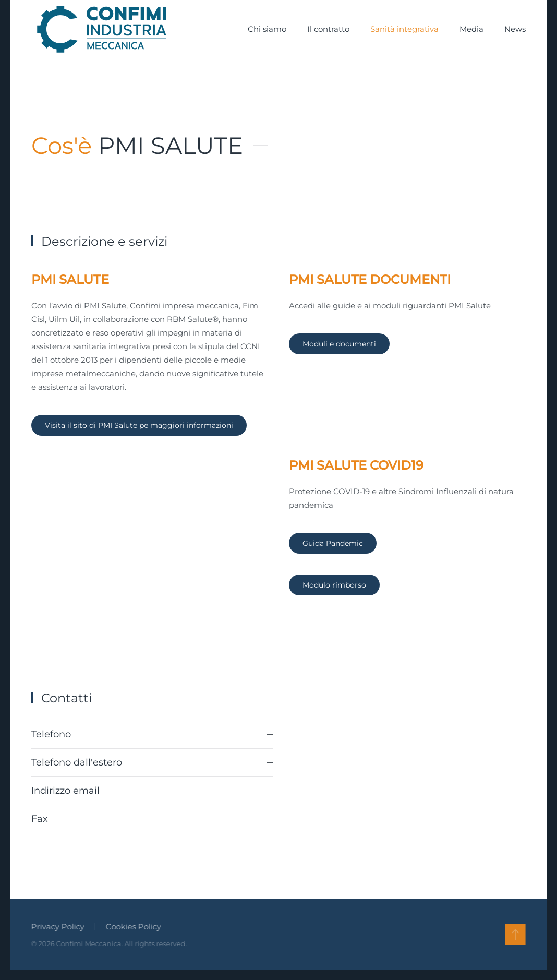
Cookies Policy (132, 927)
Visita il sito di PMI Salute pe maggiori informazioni (139, 425)
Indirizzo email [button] (152, 791)
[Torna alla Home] (102, 29)
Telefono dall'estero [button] (152, 762)
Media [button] (471, 29)
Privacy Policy (57, 927)
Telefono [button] (152, 734)
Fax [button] (152, 819)
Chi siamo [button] (267, 29)
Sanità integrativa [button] (404, 29)
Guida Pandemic (333, 543)
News (515, 29)
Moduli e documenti (339, 344)
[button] (514, 934)
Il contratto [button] (328, 29)
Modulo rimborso (334, 585)
